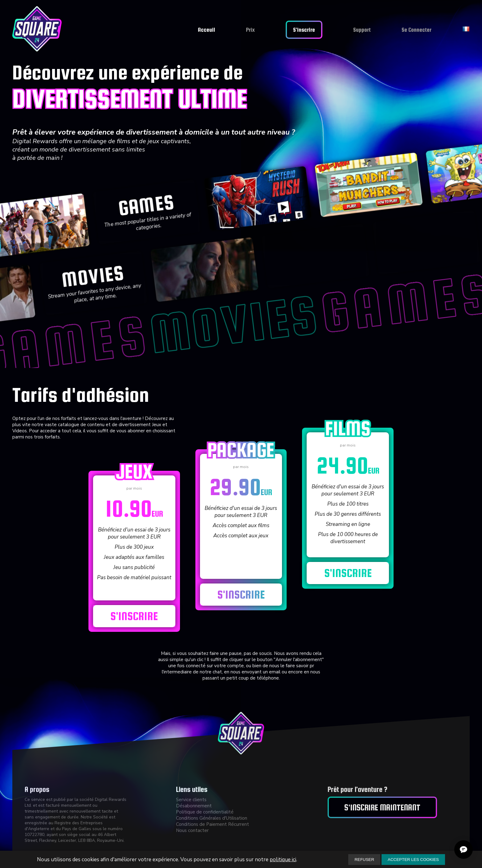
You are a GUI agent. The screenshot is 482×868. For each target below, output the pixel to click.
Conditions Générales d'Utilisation (212, 818)
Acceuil (206, 30)
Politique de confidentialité (205, 812)
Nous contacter (192, 830)
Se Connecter (417, 30)
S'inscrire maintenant (382, 807)
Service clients (191, 800)
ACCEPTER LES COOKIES (413, 860)
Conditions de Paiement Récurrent (212, 824)
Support (362, 30)
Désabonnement (194, 806)
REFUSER (364, 860)
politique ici (283, 860)
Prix (250, 30)
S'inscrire (304, 30)
